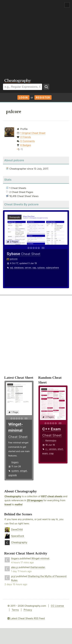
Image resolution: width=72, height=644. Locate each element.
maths (18, 504)
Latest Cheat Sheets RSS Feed (26, 618)
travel (8, 504)
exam (45, 453)
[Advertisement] (36, 37)
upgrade (13, 475)
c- (47, 449)
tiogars (15, 462)
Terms (15, 610)
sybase (41, 268)
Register (43, 97)
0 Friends (26, 137)
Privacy (28, 610)
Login (23, 97)
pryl (13, 576)
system (15, 471)
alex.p (15, 567)
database (19, 268)
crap (51, 453)
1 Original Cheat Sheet (33, 133)
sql (11, 268)
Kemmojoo (51, 440)
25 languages (35, 500)
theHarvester (38, 567)
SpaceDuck (18, 536)
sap (34, 268)
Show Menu (67, 5)
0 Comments (28, 141)
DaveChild (17, 529)
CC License (57, 606)
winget (23, 471)
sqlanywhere (52, 268)
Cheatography (13, 496)
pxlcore (14, 259)
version (53, 449)
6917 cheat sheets (52, 496)
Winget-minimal (40, 558)
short (60, 449)
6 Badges (26, 145)
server (28, 268)
